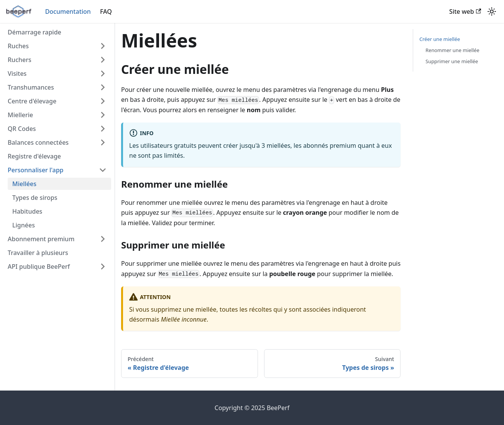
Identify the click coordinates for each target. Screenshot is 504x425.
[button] (57, 46)
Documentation (68, 11)
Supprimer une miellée (452, 61)
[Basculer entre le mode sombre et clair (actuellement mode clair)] (492, 11)
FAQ (106, 11)
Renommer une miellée (452, 50)
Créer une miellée (440, 39)
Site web (465, 11)
